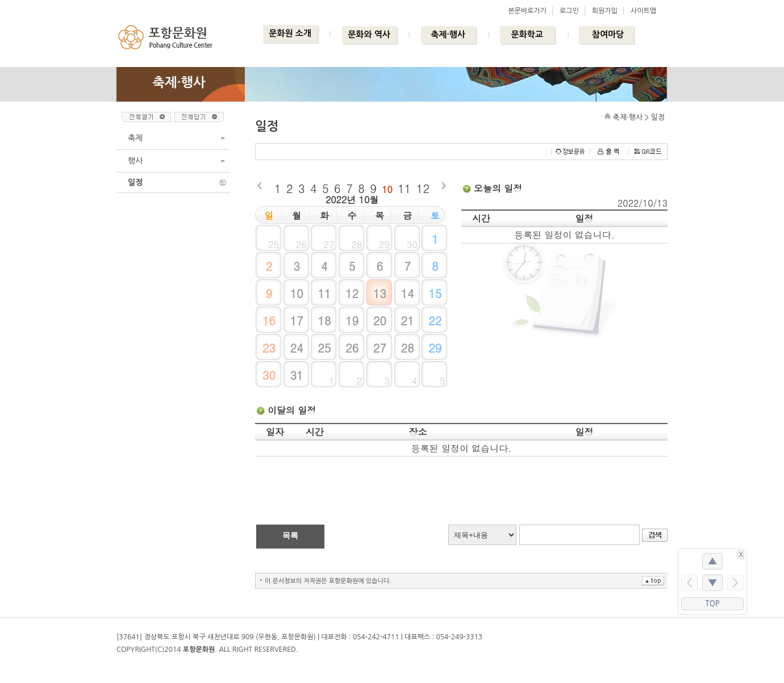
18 (324, 320)
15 (435, 293)
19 (352, 320)
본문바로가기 (527, 11)
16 (269, 320)
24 (296, 348)
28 (407, 348)
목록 (290, 535)
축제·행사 (448, 34)
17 (296, 320)
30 (269, 375)
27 (380, 348)
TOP (713, 604)
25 (324, 348)
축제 (135, 138)
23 (269, 348)
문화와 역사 (369, 34)
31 (296, 375)
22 (435, 320)
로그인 (569, 11)
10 (387, 189)
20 (380, 320)
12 (423, 188)
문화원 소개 (290, 33)
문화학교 (527, 34)
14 (407, 293)
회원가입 (605, 11)
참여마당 (608, 34)
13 (380, 293)
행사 (135, 161)
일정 (135, 182)
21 (407, 320)
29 (435, 348)
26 (352, 348)
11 (404, 188)
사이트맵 (643, 11)
